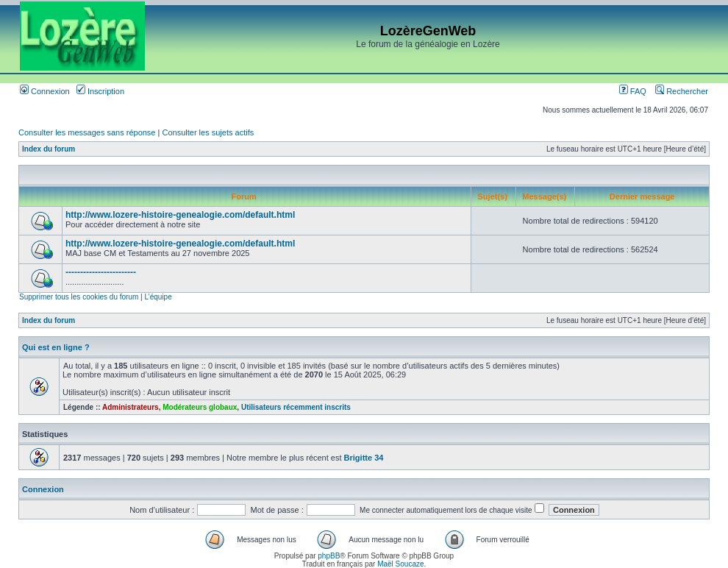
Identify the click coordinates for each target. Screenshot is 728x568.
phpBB (329, 556)
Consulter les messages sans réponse (87, 132)
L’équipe (158, 297)
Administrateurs (131, 407)
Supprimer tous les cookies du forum (79, 297)
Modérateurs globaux (200, 407)
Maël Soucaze (400, 564)
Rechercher (682, 91)
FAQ (633, 91)
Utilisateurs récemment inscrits (296, 407)
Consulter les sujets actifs (208, 132)
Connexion (45, 91)
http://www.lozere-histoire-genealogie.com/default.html (180, 215)
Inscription (100, 91)
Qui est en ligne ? (56, 347)
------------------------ (101, 272)
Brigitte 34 (364, 458)
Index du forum (49, 149)
